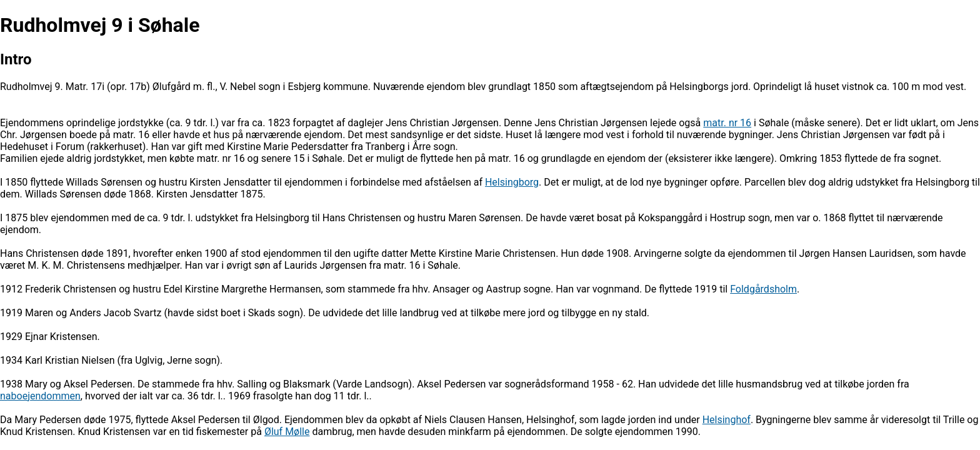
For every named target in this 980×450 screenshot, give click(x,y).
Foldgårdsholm (763, 289)
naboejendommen (40, 396)
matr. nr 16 (727, 123)
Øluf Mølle (287, 432)
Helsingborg (512, 182)
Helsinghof (727, 420)
